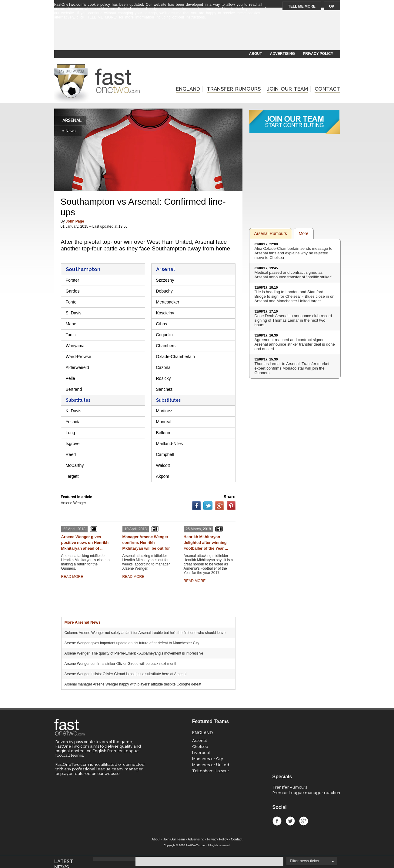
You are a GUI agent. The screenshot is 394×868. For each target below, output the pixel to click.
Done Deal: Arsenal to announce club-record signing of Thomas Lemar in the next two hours (293, 320)
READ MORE (72, 577)
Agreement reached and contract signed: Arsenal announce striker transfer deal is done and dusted (295, 344)
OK (332, 6)
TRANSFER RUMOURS (234, 89)
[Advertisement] (197, 35)
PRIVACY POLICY (318, 54)
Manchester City (208, 759)
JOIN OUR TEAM (287, 89)
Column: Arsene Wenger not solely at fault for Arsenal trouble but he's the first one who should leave (145, 633)
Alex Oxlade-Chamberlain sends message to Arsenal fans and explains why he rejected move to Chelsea (294, 253)
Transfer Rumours (290, 787)
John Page (75, 221)
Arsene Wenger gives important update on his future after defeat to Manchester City (132, 643)
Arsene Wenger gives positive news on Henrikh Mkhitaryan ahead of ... (85, 543)
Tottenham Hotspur (211, 771)
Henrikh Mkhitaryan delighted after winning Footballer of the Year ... (206, 543)
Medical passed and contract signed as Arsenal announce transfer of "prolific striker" (293, 275)
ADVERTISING (282, 54)
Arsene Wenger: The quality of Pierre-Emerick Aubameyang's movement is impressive (134, 653)
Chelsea (200, 747)
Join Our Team (174, 839)
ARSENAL (72, 120)
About (156, 839)
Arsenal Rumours (271, 233)
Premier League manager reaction (306, 793)
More (304, 233)
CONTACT (327, 89)
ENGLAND (188, 89)
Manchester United (211, 765)
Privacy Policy (218, 839)
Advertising (196, 839)
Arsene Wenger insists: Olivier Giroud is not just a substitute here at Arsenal (126, 674)
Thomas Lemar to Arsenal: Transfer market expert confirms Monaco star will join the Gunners (292, 368)
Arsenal (200, 741)
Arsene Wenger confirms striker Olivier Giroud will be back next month (121, 664)
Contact (237, 839)
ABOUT (256, 54)
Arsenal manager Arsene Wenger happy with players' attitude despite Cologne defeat (133, 684)
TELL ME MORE (302, 6)
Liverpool (201, 753)
